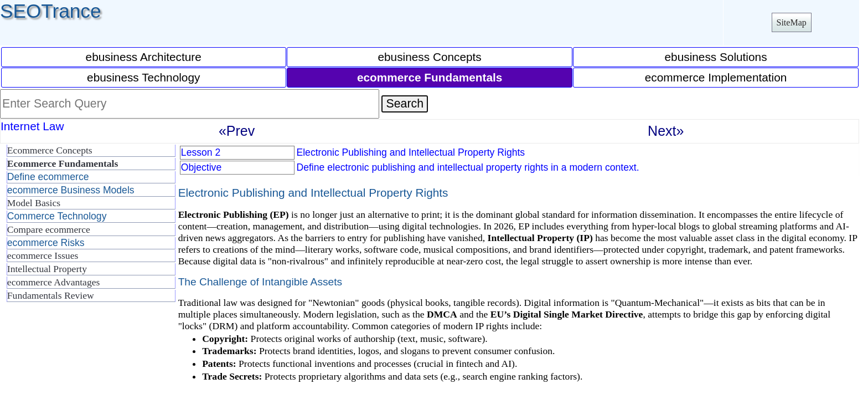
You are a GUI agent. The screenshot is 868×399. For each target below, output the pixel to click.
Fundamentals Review (51, 295)
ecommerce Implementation (716, 77)
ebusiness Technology (143, 77)
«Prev (237, 131)
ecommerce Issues (43, 255)
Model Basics (34, 203)
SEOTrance (51, 11)
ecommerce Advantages (54, 282)
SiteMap (792, 22)
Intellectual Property (47, 269)
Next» (666, 131)
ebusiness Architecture (144, 57)
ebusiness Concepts (429, 57)
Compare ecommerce (49, 229)
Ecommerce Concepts (50, 150)
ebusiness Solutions (716, 57)
